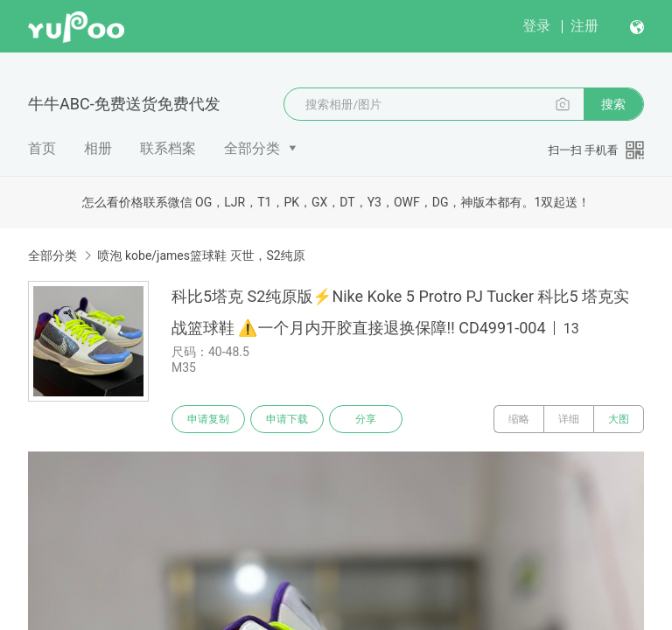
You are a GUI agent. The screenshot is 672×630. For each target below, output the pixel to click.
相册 (98, 148)
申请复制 (208, 419)
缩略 (519, 419)
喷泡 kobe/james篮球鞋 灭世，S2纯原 (201, 255)
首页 (42, 148)
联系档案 (168, 148)
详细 (569, 419)
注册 (584, 26)
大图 (619, 419)
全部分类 (252, 148)
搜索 (613, 104)
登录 (536, 26)
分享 (366, 419)
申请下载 (287, 419)
